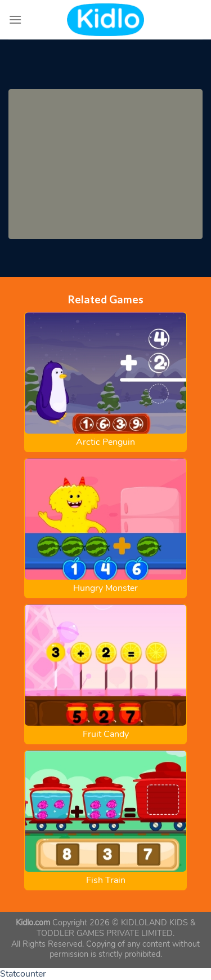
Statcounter (23, 974)
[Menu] (15, 19)
